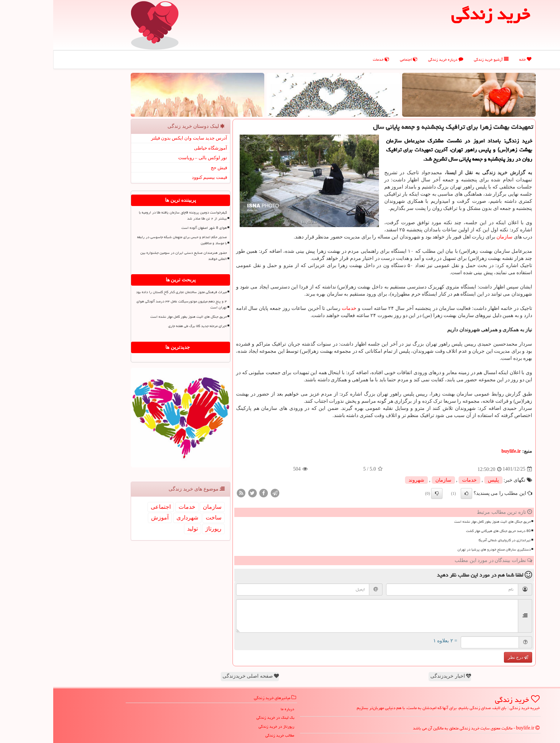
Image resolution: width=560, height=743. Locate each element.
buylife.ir (458, 451)
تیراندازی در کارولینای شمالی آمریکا (451, 540)
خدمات (328, 59)
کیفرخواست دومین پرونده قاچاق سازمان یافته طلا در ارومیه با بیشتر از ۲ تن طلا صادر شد (130, 215)
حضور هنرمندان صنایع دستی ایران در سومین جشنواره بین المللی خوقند (130, 256)
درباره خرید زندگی (392, 59)
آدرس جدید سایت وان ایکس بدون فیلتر (136, 138)
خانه (472, 59)
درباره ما (234, 709)
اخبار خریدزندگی (397, 676)
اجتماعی (356, 59)
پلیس (440, 480)
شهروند (363, 480)
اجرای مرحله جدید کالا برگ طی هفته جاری (144, 326)
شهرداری (134, 518)
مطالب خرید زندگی (227, 735)
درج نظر (465, 657)
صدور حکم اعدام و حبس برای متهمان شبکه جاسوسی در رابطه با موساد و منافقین (129, 240)
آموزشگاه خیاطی (157, 148)
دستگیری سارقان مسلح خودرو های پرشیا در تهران (441, 549)
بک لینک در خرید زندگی (222, 717)
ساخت (160, 518)
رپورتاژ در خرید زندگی (223, 726)
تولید (139, 529)
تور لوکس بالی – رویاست (150, 158)
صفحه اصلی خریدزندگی (198, 676)
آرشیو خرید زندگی (438, 59)
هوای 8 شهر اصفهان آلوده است (151, 228)
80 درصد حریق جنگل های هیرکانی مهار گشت (445, 531)
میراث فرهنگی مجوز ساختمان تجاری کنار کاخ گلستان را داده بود (128, 292)
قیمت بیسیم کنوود (156, 177)
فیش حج (166, 168)
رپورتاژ (160, 529)
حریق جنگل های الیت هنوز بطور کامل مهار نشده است (439, 522)
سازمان (451, 237)
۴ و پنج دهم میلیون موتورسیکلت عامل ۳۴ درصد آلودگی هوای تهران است (128, 304)
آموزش (107, 518)
